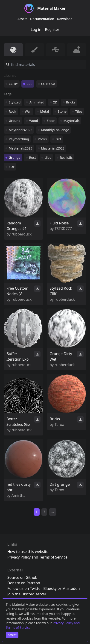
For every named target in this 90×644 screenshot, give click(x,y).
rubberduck (22, 234)
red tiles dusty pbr (19, 487)
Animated (37, 102)
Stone (62, 111)
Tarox (59, 424)
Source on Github (22, 577)
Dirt (58, 139)
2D (55, 102)
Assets (22, 19)
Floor (51, 121)
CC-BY (13, 84)
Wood (34, 121)
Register (52, 29)
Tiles (79, 111)
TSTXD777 (63, 229)
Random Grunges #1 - (18, 226)
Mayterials (72, 121)
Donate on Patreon (24, 583)
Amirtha (19, 495)
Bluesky (50, 588)
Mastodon (71, 588)
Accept (12, 635)
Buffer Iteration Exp (17, 356)
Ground (15, 121)
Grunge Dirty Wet (61, 356)
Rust (32, 157)
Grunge (15, 157)
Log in (36, 29)
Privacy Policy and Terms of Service (37, 557)
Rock (12, 111)
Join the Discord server (27, 594)
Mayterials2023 (53, 148)
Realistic (66, 157)
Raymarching (19, 139)
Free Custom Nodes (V (17, 291)
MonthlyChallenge (55, 130)
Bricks (71, 102)
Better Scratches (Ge (18, 422)
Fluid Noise (59, 223)
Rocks (42, 139)
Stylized (15, 102)
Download (65, 19)
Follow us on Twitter (24, 588)
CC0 (29, 84)
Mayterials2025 (20, 148)
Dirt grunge (60, 484)
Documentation (42, 19)
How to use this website (28, 552)
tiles (48, 157)
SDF (12, 167)
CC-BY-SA (48, 84)
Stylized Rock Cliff (61, 291)
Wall (28, 111)
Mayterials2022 (20, 130)
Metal (45, 111)
